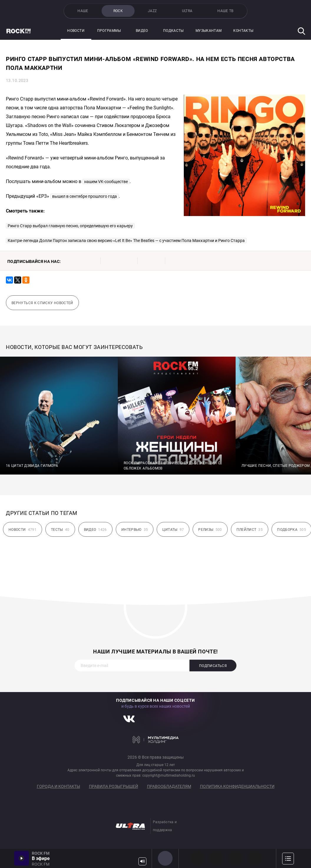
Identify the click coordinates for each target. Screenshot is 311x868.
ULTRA (187, 11)
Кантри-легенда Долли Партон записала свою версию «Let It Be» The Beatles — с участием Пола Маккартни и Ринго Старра (126, 241)
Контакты (243, 31)
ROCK (118, 11)
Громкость (142, 861)
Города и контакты (58, 786)
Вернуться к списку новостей (42, 303)
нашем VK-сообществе (106, 182)
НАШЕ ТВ (225, 11)
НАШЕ (83, 11)
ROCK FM (165, 858)
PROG (197, 858)
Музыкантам (209, 31)
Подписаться (213, 666)
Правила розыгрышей (114, 786)
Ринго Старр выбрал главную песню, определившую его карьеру (70, 226)
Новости (76, 31)
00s (236, 858)
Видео (142, 31)
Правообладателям (169, 786)
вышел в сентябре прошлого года (85, 196)
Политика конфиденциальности (237, 786)
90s (255, 858)
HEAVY (216, 858)
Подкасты (173, 31)
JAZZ (152, 11)
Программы (109, 31)
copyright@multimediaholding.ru (169, 775)
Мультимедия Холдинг (156, 739)
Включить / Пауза (21, 858)
